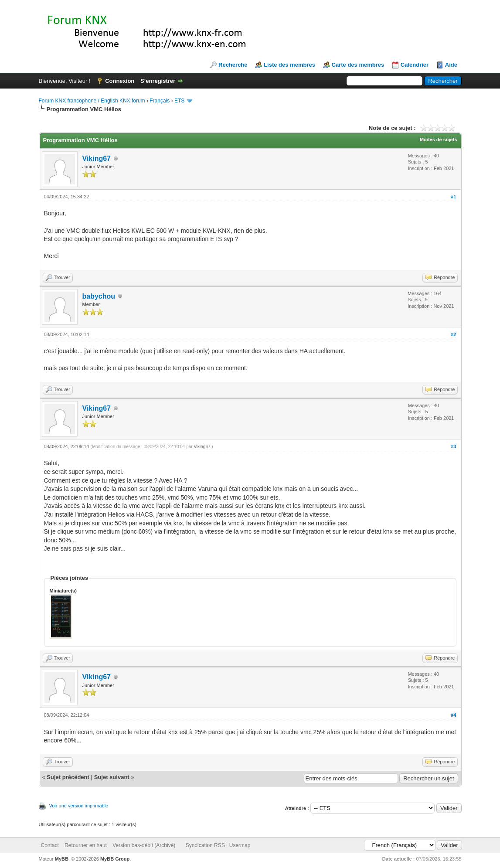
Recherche (233, 65)
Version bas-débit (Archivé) (144, 845)
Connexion (120, 81)
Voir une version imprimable (79, 806)
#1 (453, 197)
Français (160, 101)
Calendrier (415, 65)
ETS (179, 101)
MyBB (62, 859)
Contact (50, 845)
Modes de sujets (439, 140)
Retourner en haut (86, 845)
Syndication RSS (205, 845)
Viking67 (97, 158)
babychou (99, 296)
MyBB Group (115, 859)
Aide (451, 65)
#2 (453, 334)
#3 (453, 446)
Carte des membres (358, 65)
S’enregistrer (158, 81)
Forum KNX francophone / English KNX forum (92, 101)
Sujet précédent (68, 777)
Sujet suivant (112, 777)
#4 (453, 715)
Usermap (240, 845)
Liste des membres (289, 65)
